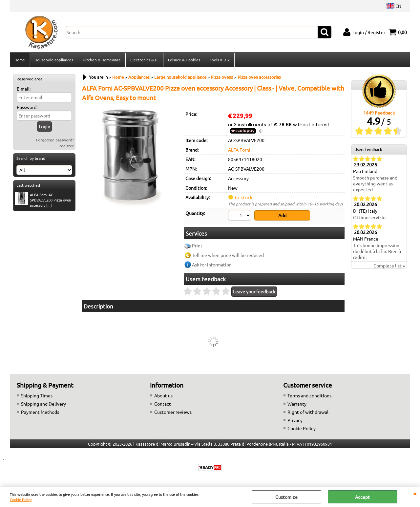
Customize (286, 497)
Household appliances (54, 60)
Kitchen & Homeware (102, 60)
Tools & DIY (219, 60)
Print (197, 246)
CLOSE (415, 493)
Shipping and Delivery (43, 404)
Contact (163, 404)
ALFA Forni (239, 150)
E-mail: (24, 89)
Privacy (295, 420)
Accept (362, 497)
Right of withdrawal (308, 412)
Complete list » (389, 266)
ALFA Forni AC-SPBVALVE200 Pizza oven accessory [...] (43, 201)
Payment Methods (40, 412)
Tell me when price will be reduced (228, 256)
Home (20, 60)
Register (66, 146)
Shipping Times (37, 396)
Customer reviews (173, 412)
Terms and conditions (309, 396)
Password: (27, 108)
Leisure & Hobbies (184, 60)
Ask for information (212, 265)
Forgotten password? (55, 140)
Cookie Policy (21, 499)
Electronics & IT (144, 60)
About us (163, 396)
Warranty (297, 404)
